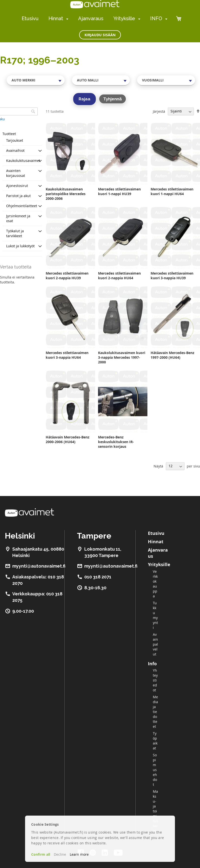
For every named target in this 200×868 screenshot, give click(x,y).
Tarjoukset (15, 140)
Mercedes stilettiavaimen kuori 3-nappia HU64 (67, 355)
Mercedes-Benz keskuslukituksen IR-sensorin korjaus (116, 442)
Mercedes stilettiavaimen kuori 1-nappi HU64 (172, 191)
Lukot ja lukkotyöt (20, 246)
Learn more (79, 854)
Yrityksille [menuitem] (124, 18)
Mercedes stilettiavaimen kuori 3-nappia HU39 (172, 276)
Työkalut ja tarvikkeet (15, 233)
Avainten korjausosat (16, 173)
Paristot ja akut (18, 196)
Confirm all (41, 854)
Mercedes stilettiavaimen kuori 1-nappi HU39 (119, 191)
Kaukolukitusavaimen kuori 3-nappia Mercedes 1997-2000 (122, 357)
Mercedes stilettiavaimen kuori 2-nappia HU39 (67, 276)
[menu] (94, 19)
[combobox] (36, 80)
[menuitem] (66, 19)
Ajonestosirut (17, 186)
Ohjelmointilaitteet (22, 206)
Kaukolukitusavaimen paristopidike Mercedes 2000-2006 (66, 194)
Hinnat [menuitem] (56, 18)
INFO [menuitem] (156, 18)
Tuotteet (9, 134)
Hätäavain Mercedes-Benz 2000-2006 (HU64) (68, 439)
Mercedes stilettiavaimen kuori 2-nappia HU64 (119, 276)
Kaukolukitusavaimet (23, 161)
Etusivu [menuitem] (30, 18)
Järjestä (159, 111)
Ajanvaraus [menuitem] (91, 18)
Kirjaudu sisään (100, 35)
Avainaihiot (15, 150)
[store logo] (95, 4)
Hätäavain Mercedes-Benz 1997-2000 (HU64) (172, 355)
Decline (60, 854)
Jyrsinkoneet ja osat (18, 218)
